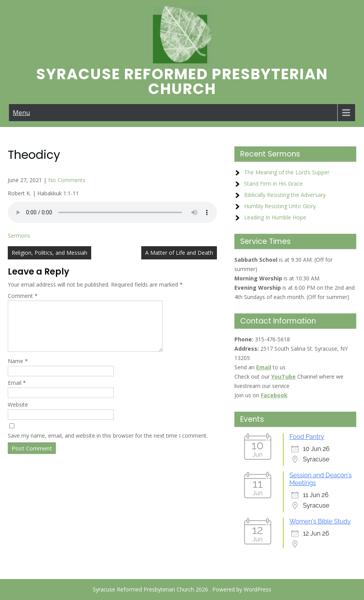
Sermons (19, 236)
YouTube (283, 377)
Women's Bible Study (320, 521)
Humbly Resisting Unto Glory (280, 206)
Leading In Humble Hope (275, 217)
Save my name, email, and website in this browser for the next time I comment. (108, 445)
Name (18, 370)
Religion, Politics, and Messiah (49, 253)
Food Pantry (307, 437)
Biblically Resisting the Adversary (285, 195)
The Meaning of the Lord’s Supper (287, 172)
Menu (21, 113)
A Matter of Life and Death (179, 253)
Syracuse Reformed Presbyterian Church (182, 81)
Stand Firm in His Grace (273, 183)
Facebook (274, 395)
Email (17, 392)
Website (18, 414)
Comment (23, 296)
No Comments (67, 180)
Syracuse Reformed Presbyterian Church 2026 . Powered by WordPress (182, 589)
